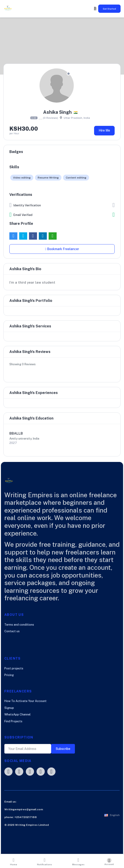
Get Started (109, 9)
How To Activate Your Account (25, 701)
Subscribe (63, 749)
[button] (112, 815)
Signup (9, 708)
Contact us (12, 631)
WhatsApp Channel (17, 714)
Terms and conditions (19, 625)
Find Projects (13, 721)
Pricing (9, 675)
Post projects (14, 668)
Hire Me (104, 130)
